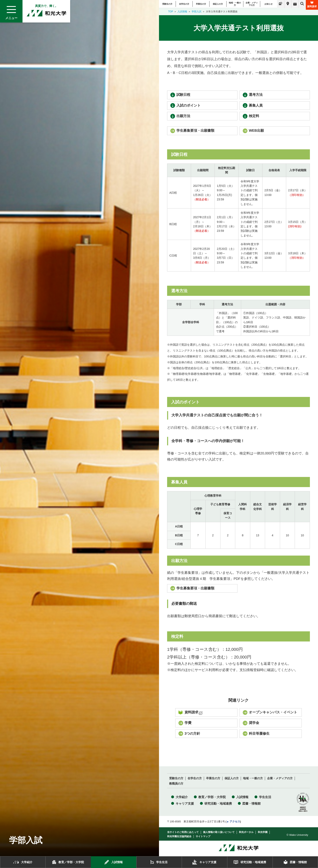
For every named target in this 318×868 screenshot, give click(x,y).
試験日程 (183, 95)
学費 (188, 723)
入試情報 (182, 12)
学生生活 (265, 797)
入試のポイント (189, 105)
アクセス (235, 821)
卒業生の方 (201, 4)
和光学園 (263, 832)
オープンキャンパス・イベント (273, 712)
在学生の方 (184, 4)
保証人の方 (218, 4)
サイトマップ (203, 836)
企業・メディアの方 (252, 4)
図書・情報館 (251, 803)
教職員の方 (176, 784)
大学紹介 (182, 797)
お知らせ (269, 4)
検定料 (254, 116)
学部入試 (197, 12)
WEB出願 (256, 131)
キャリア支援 (185, 803)
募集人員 (256, 105)
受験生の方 (167, 4)
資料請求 (312, 4)
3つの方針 (192, 734)
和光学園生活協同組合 (179, 836)
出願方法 (183, 116)
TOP (171, 12)
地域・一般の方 (235, 4)
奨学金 (254, 723)
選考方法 (256, 95)
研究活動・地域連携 (218, 803)
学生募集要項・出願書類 (195, 131)
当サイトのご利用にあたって (183, 832)
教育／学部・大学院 (212, 797)
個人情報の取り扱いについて (219, 832)
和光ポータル (246, 832)
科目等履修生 (259, 734)
